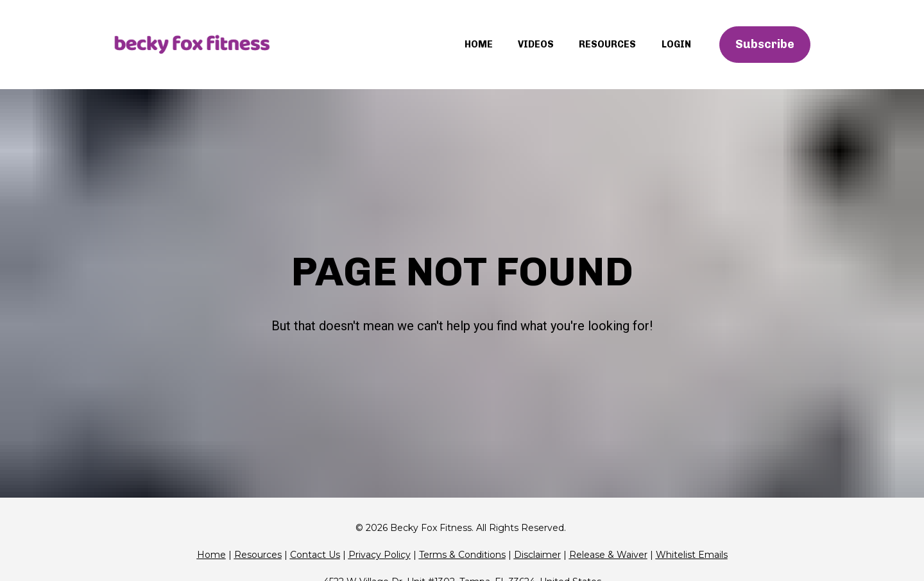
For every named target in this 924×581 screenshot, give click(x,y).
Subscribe (765, 44)
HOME (479, 44)
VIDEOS (536, 44)
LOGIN (676, 44)
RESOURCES (607, 44)
